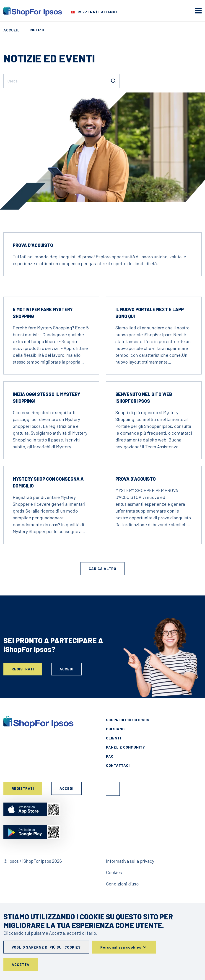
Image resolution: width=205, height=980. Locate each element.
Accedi (66, 669)
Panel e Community (126, 747)
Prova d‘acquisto (33, 245)
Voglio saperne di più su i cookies (46, 947)
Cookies (114, 872)
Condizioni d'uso (122, 884)
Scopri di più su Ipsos (128, 720)
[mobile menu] (198, 11)
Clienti (114, 738)
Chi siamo (115, 729)
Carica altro (102, 568)
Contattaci (118, 765)
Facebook (113, 789)
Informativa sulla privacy (130, 861)
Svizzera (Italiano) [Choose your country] (97, 12)
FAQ (110, 756)
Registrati (23, 669)
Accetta (21, 964)
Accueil (12, 30)
